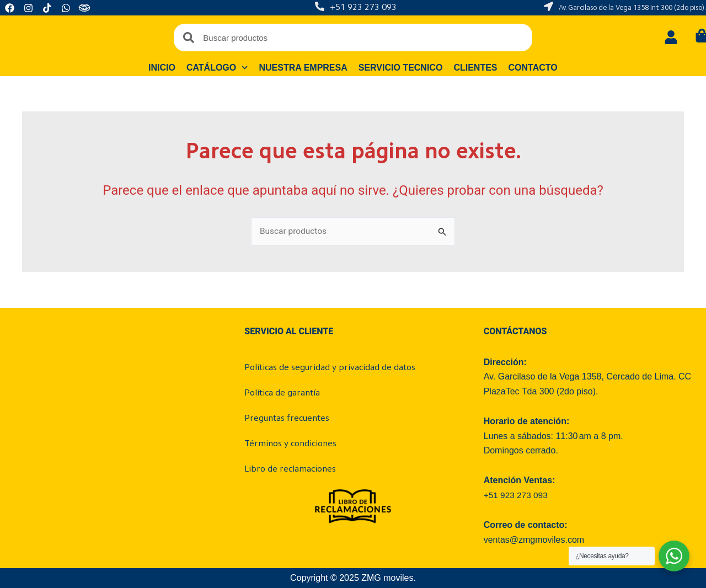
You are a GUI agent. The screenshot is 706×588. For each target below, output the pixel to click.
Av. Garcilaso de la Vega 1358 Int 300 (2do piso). (632, 8)
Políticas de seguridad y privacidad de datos (330, 368)
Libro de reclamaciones (290, 469)
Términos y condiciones (290, 444)
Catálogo (217, 68)
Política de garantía (282, 393)
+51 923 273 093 (363, 8)
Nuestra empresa (303, 68)
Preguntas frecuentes (287, 419)
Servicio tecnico (401, 68)
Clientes (476, 68)
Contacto (533, 68)
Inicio (162, 68)
